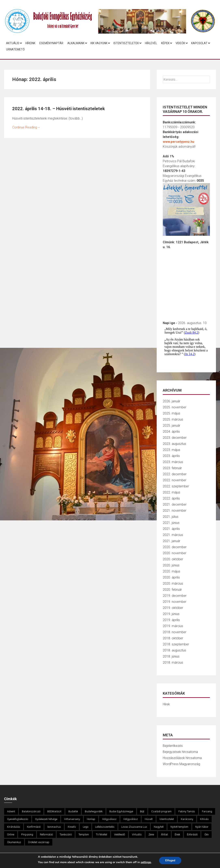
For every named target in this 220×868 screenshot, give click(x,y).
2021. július (171, 517)
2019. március (173, 626)
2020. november (175, 553)
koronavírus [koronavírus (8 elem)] (54, 827)
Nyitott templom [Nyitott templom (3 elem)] (179, 827)
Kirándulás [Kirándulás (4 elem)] (14, 827)
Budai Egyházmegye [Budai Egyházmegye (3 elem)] (121, 811)
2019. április (171, 620)
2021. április (171, 529)
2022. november (175, 480)
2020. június (171, 565)
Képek (165, 43)
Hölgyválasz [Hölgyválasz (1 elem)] (109, 819)
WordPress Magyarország (181, 764)
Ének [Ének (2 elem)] (177, 834)
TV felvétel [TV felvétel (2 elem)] (101, 834)
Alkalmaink (76, 43)
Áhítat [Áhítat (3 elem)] (164, 834)
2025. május (171, 413)
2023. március (173, 462)
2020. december (175, 547)
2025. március (173, 419)
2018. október (173, 638)
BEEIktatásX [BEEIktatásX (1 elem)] (54, 811)
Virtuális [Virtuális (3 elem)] (137, 834)
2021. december (175, 504)
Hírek (166, 704)
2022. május (171, 492)
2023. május (171, 450)
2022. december (175, 474)
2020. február (172, 590)
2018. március (173, 662)
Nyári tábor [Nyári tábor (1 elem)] (202, 827)
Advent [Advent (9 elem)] (11, 811)
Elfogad (170, 860)
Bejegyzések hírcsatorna (180, 752)
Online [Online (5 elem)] (11, 834)
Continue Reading (26, 127)
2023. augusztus (174, 444)
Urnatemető (15, 49)
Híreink (30, 43)
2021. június (171, 523)
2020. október (173, 559)
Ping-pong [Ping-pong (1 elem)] (27, 834)
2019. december (175, 596)
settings (146, 862)
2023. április (171, 456)
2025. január (171, 425)
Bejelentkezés (173, 746)
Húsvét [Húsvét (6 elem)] (149, 819)
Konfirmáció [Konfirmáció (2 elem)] (34, 827)
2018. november (175, 632)
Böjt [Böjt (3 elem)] (142, 811)
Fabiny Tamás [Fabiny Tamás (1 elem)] (187, 811)
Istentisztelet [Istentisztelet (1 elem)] (167, 819)
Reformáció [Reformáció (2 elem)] (46, 834)
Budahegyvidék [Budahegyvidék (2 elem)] (94, 811)
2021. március (173, 535)
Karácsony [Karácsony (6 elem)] (187, 819)
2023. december (175, 438)
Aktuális (13, 43)
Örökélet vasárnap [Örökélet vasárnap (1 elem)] (39, 842)
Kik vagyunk (99, 43)
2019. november (175, 602)
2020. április (171, 577)
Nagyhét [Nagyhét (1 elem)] (159, 827)
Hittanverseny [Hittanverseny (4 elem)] (72, 819)
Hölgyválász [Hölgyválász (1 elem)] (131, 819)
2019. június (171, 614)
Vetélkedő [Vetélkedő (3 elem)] (120, 834)
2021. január (171, 541)
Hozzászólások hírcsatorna (182, 758)
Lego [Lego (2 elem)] (86, 827)
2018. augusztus (174, 650)
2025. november (175, 407)
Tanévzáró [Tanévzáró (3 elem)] (66, 834)
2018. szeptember (176, 644)
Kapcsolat (199, 43)
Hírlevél (151, 43)
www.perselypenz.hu (178, 142)
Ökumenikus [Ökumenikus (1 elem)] (14, 842)
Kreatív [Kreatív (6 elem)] (72, 827)
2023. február (172, 468)
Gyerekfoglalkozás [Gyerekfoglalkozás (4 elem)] (18, 819)
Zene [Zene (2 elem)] (151, 834)
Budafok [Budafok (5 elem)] (73, 811)
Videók (180, 43)
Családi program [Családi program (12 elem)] (161, 811)
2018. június (171, 656)
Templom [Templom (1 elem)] (84, 834)
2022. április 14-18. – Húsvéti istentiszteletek (59, 109)
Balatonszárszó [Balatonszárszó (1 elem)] (31, 811)
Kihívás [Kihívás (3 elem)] (204, 819)
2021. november (175, 511)
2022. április (171, 498)
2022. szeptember (176, 486)
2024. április (171, 432)
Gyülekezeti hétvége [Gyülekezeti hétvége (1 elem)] (46, 819)
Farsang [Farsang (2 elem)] (207, 811)
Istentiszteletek (126, 43)
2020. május (171, 571)
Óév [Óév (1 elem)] (207, 834)
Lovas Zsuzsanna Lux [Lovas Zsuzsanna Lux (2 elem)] (134, 827)
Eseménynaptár (51, 43)
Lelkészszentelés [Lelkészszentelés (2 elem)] (105, 827)
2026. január (171, 401)
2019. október (173, 608)
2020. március (173, 583)
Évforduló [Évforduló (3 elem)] (192, 834)
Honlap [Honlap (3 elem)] (91, 819)
